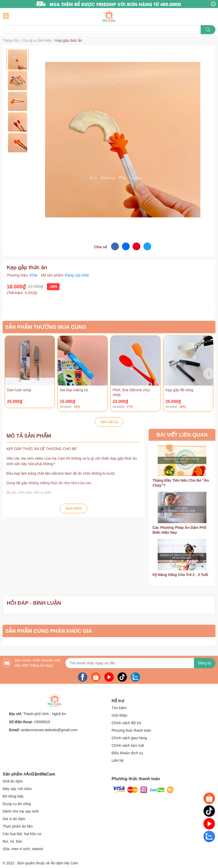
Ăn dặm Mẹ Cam (64, 863)
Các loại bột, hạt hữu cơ (22, 834)
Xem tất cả (109, 422)
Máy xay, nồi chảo (17, 789)
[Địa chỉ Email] (140, 663)
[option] (17, 60)
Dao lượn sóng (19, 390)
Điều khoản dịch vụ (127, 753)
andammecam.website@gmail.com (49, 730)
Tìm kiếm (119, 708)
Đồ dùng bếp (13, 796)
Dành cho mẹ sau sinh (21, 811)
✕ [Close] (213, 4)
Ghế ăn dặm (13, 781)
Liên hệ (118, 760)
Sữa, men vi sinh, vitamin (23, 849)
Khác (34, 275)
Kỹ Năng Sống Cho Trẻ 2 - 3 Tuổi (180, 575)
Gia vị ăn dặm (14, 819)
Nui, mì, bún (12, 841)
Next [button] (209, 374)
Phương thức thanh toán (131, 730)
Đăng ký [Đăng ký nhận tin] (205, 663)
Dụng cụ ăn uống (17, 804)
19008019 (42, 722)
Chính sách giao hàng (129, 738)
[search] (208, 30)
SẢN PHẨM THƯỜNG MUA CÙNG (46, 327)
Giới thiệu (119, 715)
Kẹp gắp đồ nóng (179, 390)
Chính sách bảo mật (128, 745)
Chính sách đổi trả (126, 723)
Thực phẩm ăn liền (18, 826)
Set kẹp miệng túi (74, 390)
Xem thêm (74, 508)
